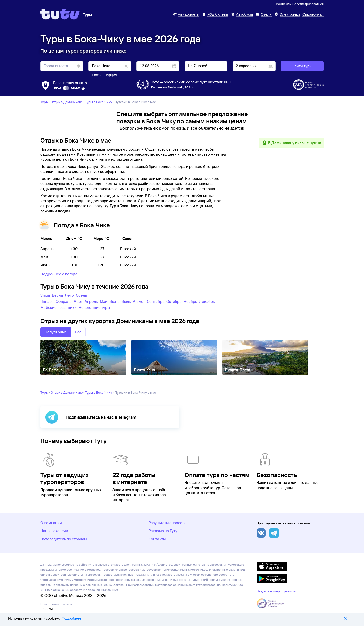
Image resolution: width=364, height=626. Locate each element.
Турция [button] (111, 75)
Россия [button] (98, 75)
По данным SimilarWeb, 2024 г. (173, 87)
